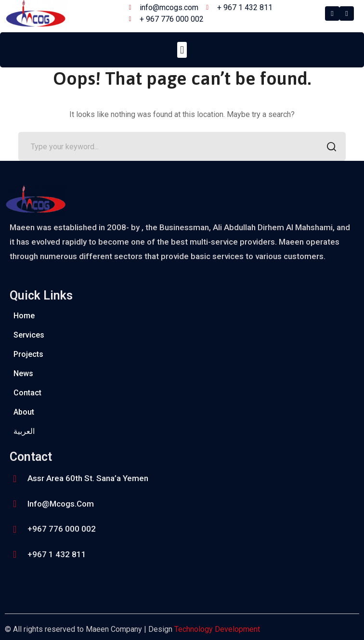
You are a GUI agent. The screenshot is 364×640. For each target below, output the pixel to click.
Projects (28, 354)
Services (29, 335)
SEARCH (329, 148)
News (23, 373)
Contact (27, 393)
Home (24, 316)
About (24, 412)
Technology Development (217, 629)
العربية (24, 431)
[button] (182, 50)
